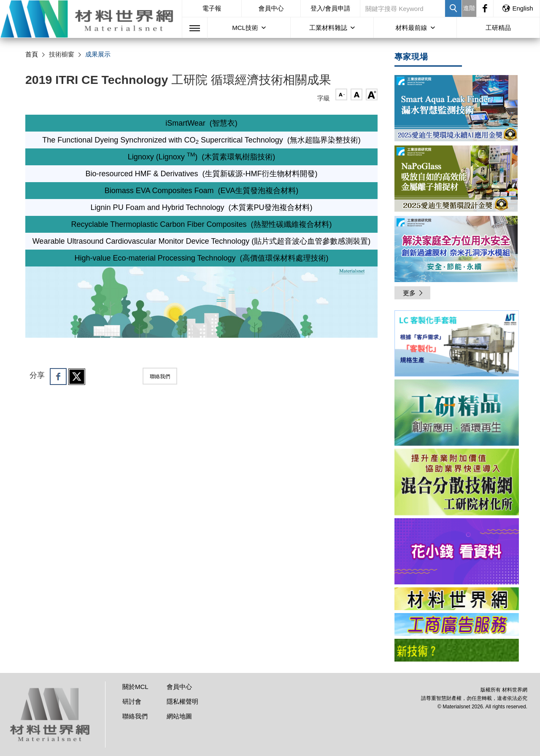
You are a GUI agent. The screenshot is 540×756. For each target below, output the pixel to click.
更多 (413, 293)
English (517, 8)
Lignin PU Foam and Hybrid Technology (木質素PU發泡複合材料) (202, 207)
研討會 (132, 701)
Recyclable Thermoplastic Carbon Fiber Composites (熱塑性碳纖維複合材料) (202, 224)
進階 (469, 8)
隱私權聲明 (182, 701)
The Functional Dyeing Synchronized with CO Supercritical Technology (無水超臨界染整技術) (201, 140)
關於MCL (135, 687)
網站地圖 (179, 716)
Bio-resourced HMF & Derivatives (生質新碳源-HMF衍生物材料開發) (201, 174)
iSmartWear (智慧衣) (201, 123)
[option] (457, 345)
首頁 (32, 54)
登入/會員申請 (330, 8)
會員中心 (271, 8)
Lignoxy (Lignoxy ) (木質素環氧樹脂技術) (202, 157)
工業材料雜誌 (328, 28)
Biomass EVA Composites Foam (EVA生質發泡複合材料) (201, 191)
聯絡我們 (160, 377)
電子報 (212, 8)
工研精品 (498, 28)
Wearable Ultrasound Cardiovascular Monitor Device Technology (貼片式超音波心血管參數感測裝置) (202, 241)
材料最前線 (412, 28)
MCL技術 (245, 28)
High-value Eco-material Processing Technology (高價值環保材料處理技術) (202, 258)
